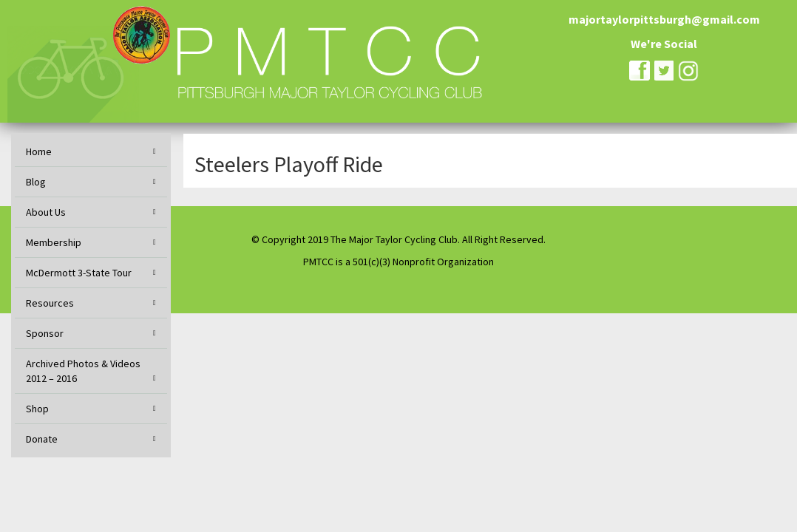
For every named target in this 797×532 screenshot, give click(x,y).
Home (39, 151)
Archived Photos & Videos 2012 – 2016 (83, 371)
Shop (37, 409)
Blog (36, 182)
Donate (42, 439)
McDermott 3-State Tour (79, 273)
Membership (54, 242)
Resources (50, 303)
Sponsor (45, 333)
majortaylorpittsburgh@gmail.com (664, 19)
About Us (46, 212)
